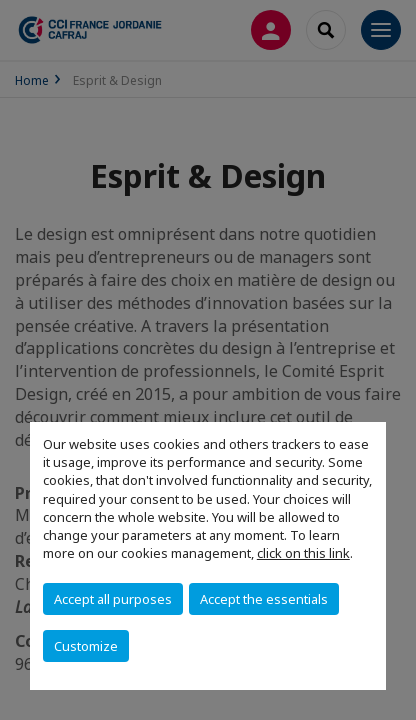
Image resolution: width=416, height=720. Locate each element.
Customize (86, 646)
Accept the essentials (264, 599)
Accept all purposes (113, 599)
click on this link (303, 553)
